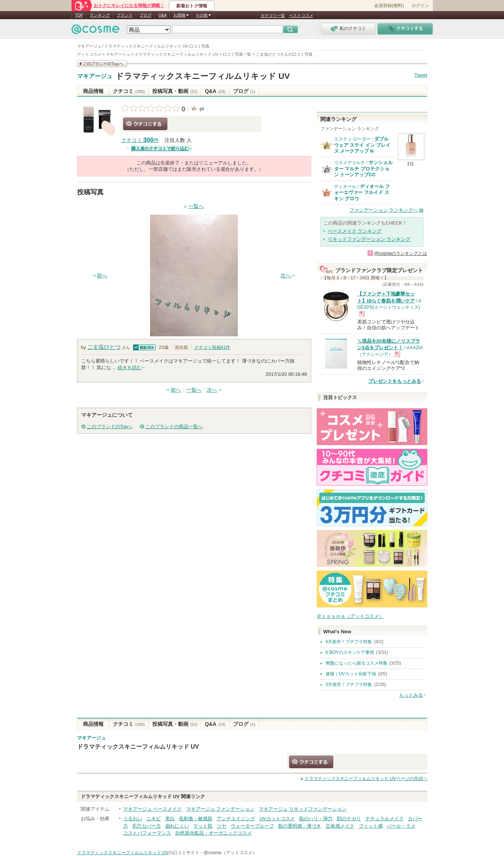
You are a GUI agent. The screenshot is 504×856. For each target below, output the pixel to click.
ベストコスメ (301, 15)
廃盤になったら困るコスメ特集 (357, 663)
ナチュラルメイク (385, 819)
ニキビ (154, 819)
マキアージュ (95, 76)
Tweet (421, 75)
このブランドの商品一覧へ (174, 427)
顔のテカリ (349, 819)
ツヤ (222, 826)
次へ (286, 276)
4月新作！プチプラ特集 (349, 642)
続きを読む (130, 368)
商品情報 (93, 91)
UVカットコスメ (277, 819)
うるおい (133, 819)
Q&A (162, 15)
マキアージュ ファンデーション (220, 809)
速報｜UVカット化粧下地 (351, 674)
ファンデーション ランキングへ (384, 210)
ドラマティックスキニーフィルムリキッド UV (203, 76)
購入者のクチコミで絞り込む (160, 149)
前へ (102, 276)
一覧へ (196, 206)
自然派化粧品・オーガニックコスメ (213, 833)
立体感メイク (340, 826)
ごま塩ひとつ (104, 347)
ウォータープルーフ (252, 826)
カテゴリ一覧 (273, 15)
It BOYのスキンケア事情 (350, 652)
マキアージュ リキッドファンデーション (303, 809)
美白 (170, 819)
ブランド (125, 15)
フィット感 (371, 826)
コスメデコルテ (350, 163)
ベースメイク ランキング (355, 231)
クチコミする (145, 124)
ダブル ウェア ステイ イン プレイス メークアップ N (362, 145)
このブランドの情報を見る (102, 64)
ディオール (345, 187)
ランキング (100, 15)
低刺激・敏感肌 (196, 819)
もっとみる (411, 695)
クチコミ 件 (140, 140)
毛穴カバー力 (146, 826)
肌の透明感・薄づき (300, 826)
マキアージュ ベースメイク (153, 809)
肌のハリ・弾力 (316, 819)
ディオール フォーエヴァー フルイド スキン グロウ (362, 193)
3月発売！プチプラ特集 (349, 685)
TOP (79, 15)
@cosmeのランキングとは (401, 253)
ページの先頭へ (366, 779)
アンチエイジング (236, 819)
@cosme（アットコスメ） (230, 853)
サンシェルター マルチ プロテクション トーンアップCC (363, 169)
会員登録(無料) (389, 6)
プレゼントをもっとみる (395, 381)
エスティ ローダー (352, 139)
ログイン (420, 6)
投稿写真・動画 (175, 91)
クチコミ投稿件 (212, 347)
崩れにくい (177, 826)
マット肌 (203, 826)
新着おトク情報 (192, 6)
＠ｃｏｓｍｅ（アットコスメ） (350, 616)
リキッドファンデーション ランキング (369, 239)
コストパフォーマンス (147, 833)
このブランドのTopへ (110, 427)
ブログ (145, 15)
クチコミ (129, 91)
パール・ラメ (401, 826)
